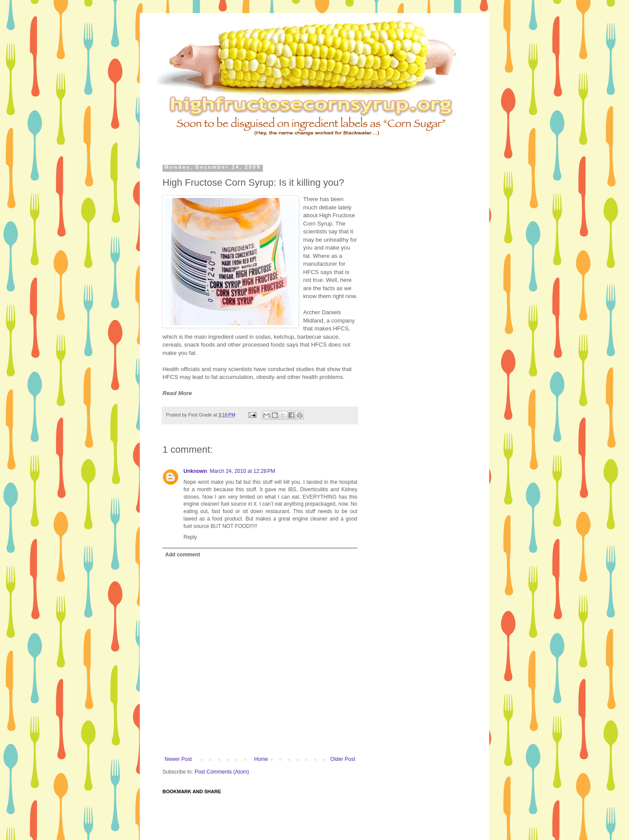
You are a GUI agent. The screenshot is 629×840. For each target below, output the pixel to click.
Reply (190, 537)
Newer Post (178, 759)
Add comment (183, 555)
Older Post (343, 759)
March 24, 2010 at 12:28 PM (242, 471)
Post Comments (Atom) (222, 772)
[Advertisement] (329, 144)
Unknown (195, 471)
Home (261, 759)
